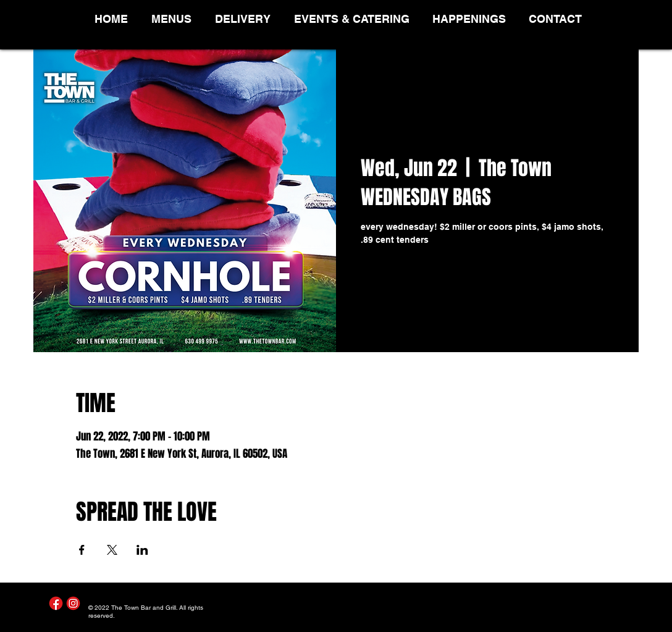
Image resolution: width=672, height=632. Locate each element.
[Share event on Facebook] (82, 550)
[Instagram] (73, 603)
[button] (174, 19)
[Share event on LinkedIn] (142, 550)
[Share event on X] (112, 550)
